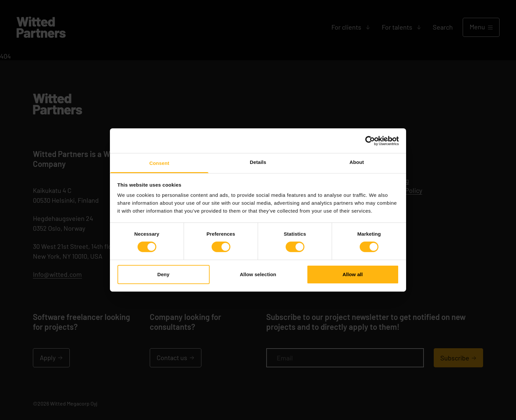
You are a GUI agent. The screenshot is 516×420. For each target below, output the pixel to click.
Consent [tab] (159, 163)
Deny (163, 274)
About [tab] (357, 162)
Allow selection (258, 274)
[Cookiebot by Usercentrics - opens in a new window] (370, 141)
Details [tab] (258, 162)
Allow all (353, 274)
